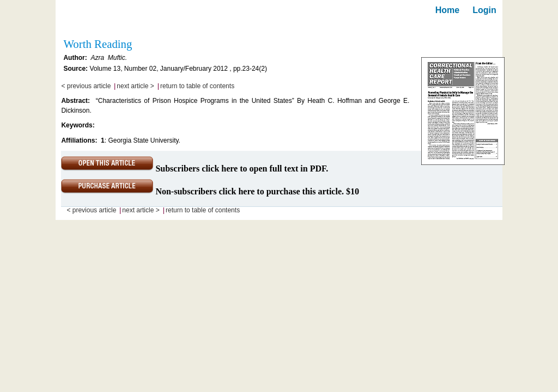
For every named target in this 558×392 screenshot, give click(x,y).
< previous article (86, 86)
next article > (135, 86)
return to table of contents (197, 86)
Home (447, 10)
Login (484, 10)
